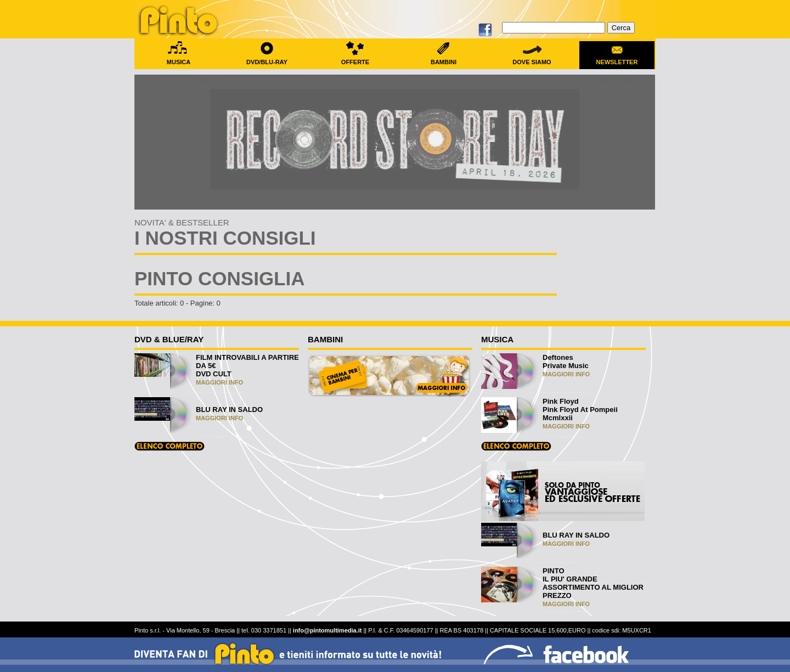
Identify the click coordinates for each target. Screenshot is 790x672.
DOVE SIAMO (532, 59)
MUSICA (179, 59)
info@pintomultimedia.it (328, 630)
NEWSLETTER (617, 59)
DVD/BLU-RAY (267, 59)
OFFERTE (355, 59)
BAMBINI (444, 59)
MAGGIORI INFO (219, 382)
